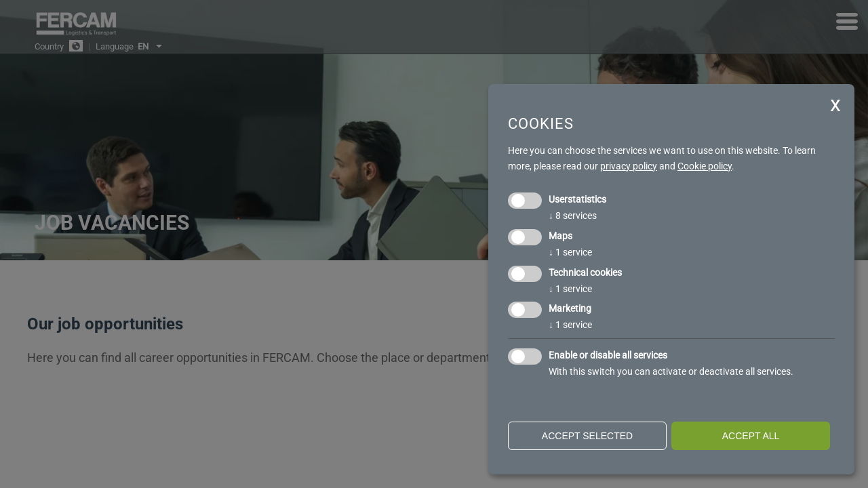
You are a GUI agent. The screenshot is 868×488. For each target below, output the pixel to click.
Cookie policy (705, 166)
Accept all (751, 436)
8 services (573, 216)
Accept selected (587, 436)
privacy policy (629, 166)
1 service (570, 252)
